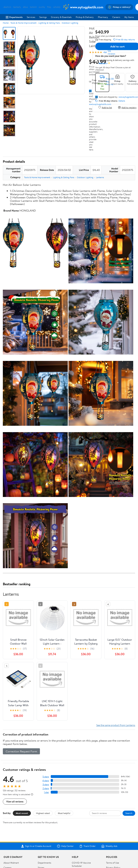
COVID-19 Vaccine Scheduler (81, 864)
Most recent (22, 813)
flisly (49, 7)
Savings (43, 17)
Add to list (105, 107)
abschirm (7, 7)
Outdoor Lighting (70, 23)
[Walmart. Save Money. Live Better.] (83, 7)
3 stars (46, 784)
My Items (129, 17)
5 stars (46, 777)
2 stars (46, 788)
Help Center (65, 846)
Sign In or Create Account (36, 846)
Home (6, 23)
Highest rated (43, 813)
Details (122, 101)
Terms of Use (113, 863)
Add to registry (127, 107)
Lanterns (100, 177)
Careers (116, 17)
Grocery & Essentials (61, 17)
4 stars (46, 781)
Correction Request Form (21, 751)
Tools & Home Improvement (24, 23)
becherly (17, 7)
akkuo (25, 7)
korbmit (33, 7)
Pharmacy (103, 17)
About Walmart (11, 863)
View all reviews (15, 801)
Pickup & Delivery (85, 17)
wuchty (42, 7)
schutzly (57, 7)
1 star (46, 792)
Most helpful (64, 813)
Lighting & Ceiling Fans (49, 23)
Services (31, 17)
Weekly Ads (109, 846)
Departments (14, 17)
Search (129, 813)
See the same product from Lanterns (116, 725)
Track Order (87, 846)
